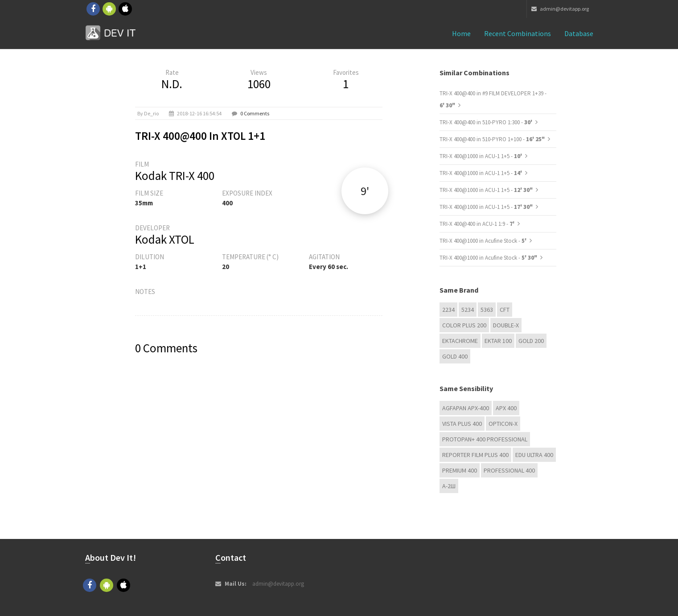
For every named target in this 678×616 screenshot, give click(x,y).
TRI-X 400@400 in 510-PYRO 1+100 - (492, 139)
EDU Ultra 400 (534, 455)
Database (579, 33)
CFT (505, 310)
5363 (487, 310)
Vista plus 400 (462, 424)
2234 (448, 310)
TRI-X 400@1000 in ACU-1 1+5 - (481, 156)
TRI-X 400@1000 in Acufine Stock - (484, 241)
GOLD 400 (455, 356)
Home (461, 33)
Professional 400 (509, 470)
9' (365, 191)
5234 (468, 310)
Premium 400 (460, 470)
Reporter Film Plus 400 (475, 455)
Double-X (506, 325)
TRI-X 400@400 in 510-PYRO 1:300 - (487, 122)
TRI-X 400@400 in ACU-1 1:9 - (478, 224)
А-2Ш (449, 486)
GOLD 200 (531, 341)
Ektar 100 (498, 341)
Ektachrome (460, 341)
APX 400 (506, 408)
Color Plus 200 (464, 325)
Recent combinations (518, 33)
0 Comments (255, 113)
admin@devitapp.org (560, 9)
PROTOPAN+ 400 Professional (485, 439)
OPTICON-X (503, 424)
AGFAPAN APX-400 (466, 408)
